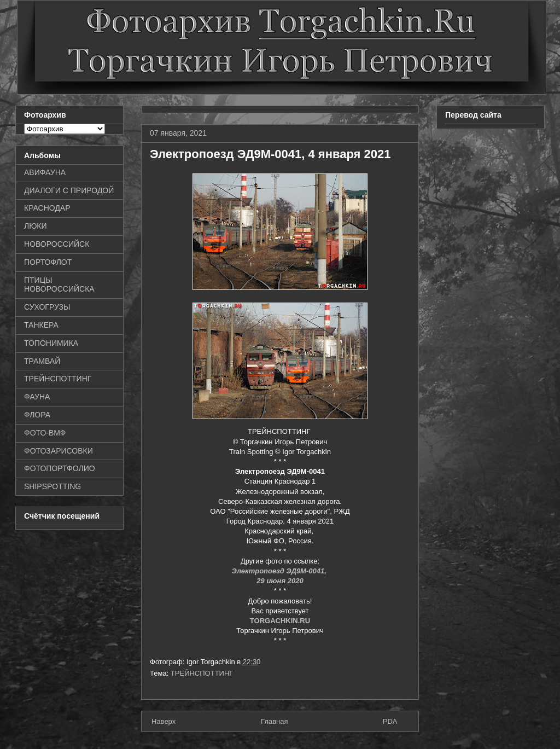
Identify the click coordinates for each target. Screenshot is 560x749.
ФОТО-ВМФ (45, 433)
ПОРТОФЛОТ (48, 262)
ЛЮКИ (36, 226)
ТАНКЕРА (41, 325)
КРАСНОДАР (47, 208)
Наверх (164, 721)
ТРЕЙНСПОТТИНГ (202, 673)
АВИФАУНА (45, 172)
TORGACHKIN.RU (280, 621)
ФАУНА (37, 397)
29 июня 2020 (280, 581)
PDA (390, 721)
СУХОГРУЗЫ (47, 307)
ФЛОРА (37, 415)
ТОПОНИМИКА (51, 343)
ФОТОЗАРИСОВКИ (59, 451)
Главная (274, 721)
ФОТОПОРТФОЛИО (60, 468)
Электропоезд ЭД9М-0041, (280, 571)
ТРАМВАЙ (42, 361)
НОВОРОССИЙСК (57, 244)
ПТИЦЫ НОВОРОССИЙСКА (59, 285)
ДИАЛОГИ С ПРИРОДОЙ (69, 190)
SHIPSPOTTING (52, 486)
